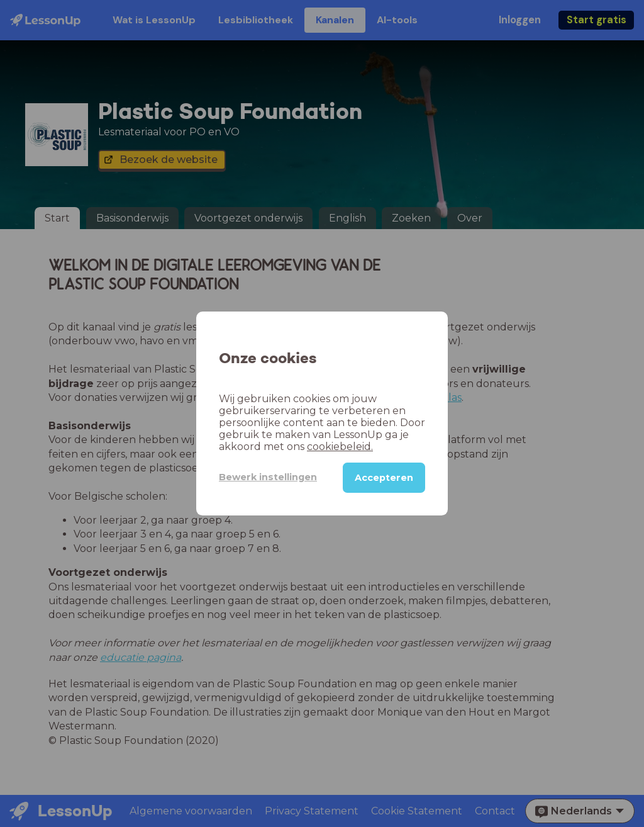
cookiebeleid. (340, 447)
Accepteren (384, 478)
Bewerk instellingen (268, 477)
